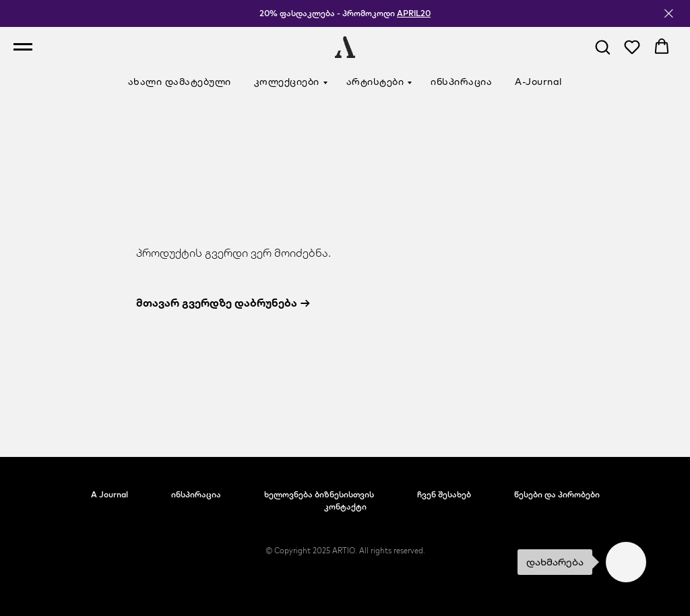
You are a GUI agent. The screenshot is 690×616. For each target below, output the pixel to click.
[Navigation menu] (23, 47)
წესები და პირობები (557, 494)
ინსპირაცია (461, 82)
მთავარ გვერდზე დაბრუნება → (223, 303)
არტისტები (375, 82)
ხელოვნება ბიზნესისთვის (319, 494)
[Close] (669, 14)
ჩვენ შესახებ (444, 494)
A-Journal (539, 82)
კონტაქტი (345, 506)
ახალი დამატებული (180, 82)
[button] (602, 47)
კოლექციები (287, 82)
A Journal (109, 494)
